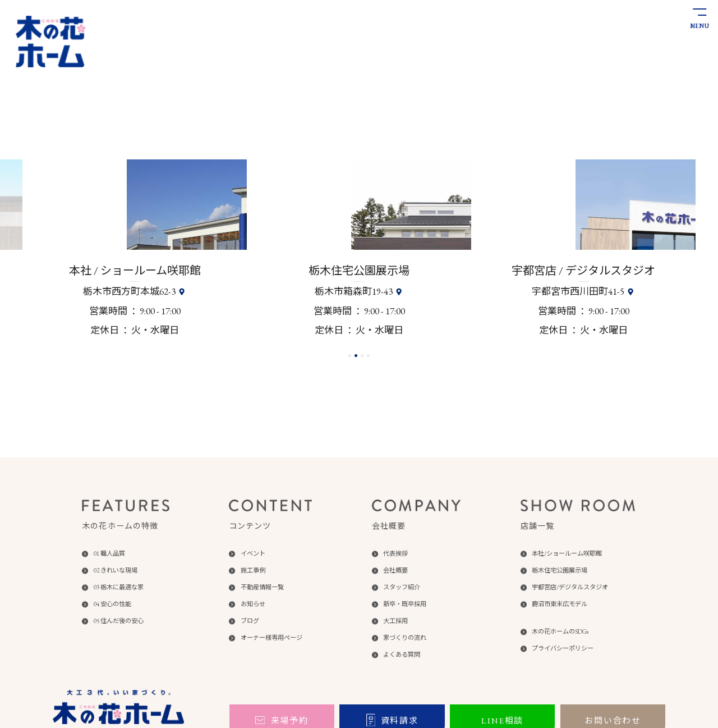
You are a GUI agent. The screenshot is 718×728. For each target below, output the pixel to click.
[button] (350, 356)
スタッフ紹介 (402, 587)
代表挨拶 (395, 554)
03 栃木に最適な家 (119, 587)
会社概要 (395, 571)
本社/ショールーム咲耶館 (567, 554)
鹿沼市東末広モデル (560, 604)
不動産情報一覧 (262, 587)
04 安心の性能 (112, 604)
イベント (253, 554)
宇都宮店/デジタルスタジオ (570, 587)
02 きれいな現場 (116, 571)
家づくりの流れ (405, 638)
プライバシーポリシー (563, 649)
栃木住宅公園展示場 (560, 571)
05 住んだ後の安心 (119, 621)
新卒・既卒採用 (405, 604)
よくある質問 (402, 655)
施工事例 (253, 571)
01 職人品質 (109, 554)
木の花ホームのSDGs (560, 632)
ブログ (250, 621)
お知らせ (253, 604)
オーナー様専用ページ (271, 638)
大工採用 (395, 621)
